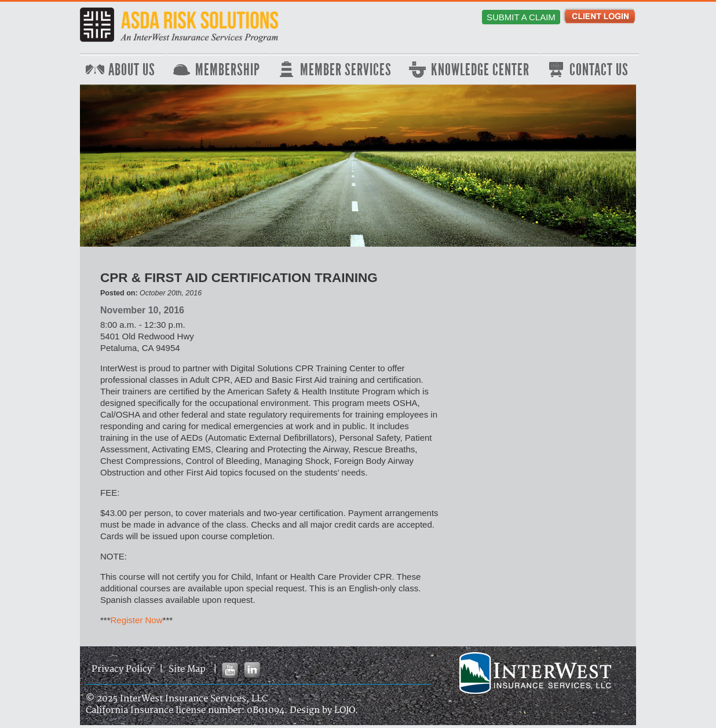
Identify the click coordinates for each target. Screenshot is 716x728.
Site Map (187, 669)
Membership (228, 70)
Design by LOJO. (324, 710)
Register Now (137, 620)
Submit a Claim (521, 17)
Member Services (346, 70)
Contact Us (599, 70)
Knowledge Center (480, 70)
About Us (132, 70)
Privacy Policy (122, 669)
